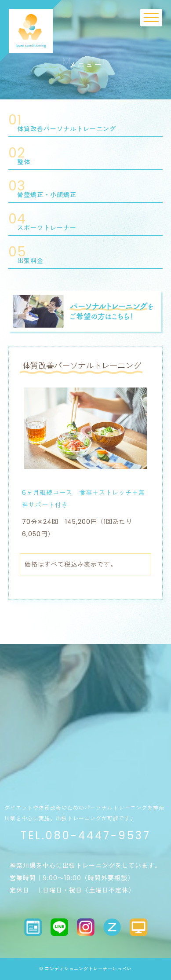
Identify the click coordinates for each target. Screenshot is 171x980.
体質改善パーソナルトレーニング (67, 129)
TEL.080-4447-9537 (86, 836)
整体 (24, 162)
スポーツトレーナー (47, 228)
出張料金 (30, 261)
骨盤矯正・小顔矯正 (47, 195)
